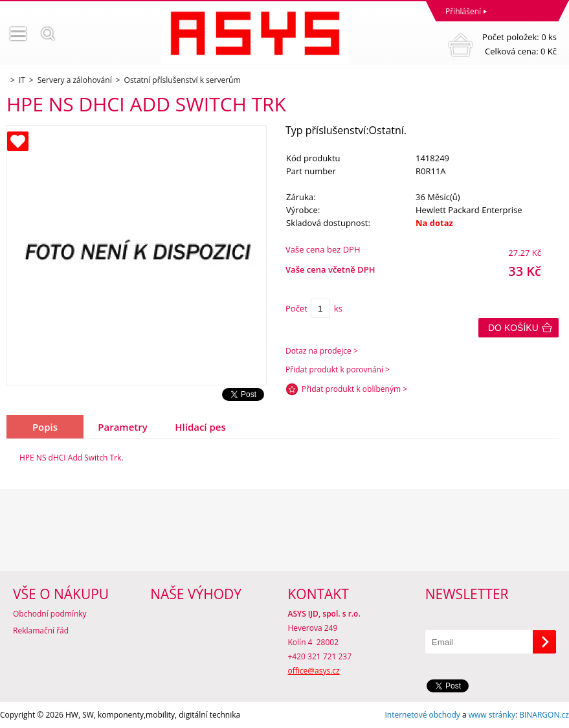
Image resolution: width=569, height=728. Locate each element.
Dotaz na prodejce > (322, 351)
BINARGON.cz (544, 715)
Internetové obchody (422, 715)
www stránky (492, 715)
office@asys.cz (314, 671)
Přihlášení (463, 11)
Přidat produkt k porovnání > (338, 370)
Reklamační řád (41, 631)
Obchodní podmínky (50, 614)
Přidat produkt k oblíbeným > (354, 389)
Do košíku (513, 328)
